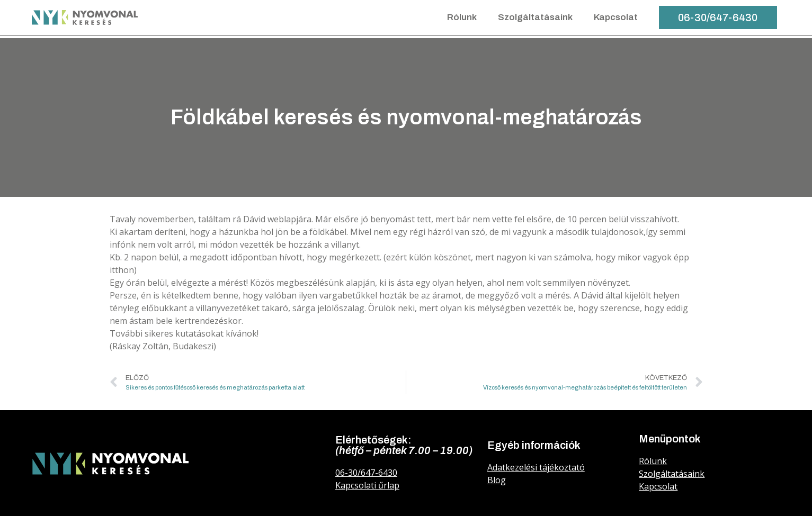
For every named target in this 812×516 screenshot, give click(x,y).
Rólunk (462, 17)
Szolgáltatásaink (535, 17)
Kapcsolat (616, 17)
